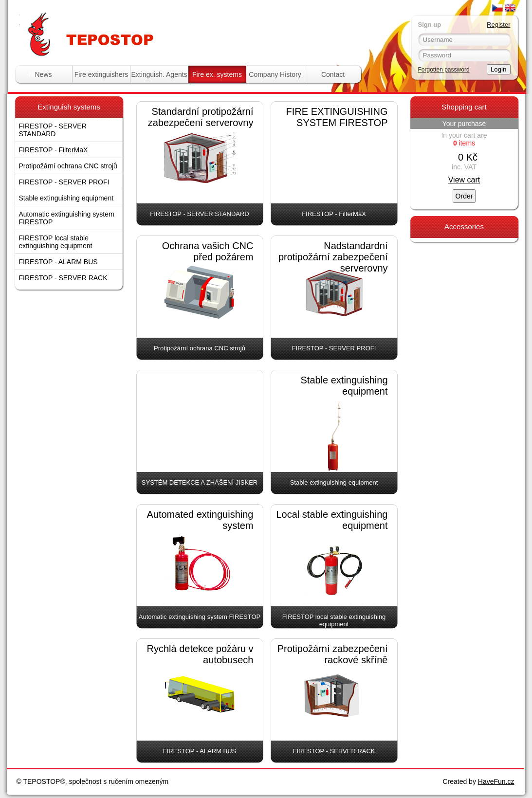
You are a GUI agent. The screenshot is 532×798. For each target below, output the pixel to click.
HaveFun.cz (496, 781)
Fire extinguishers (101, 74)
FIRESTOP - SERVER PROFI (64, 182)
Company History (275, 74)
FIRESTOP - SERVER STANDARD (53, 130)
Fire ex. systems (217, 74)
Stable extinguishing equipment (66, 198)
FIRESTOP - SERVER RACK (63, 278)
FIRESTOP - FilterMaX (54, 150)
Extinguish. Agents (159, 74)
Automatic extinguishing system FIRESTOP (67, 218)
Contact (333, 74)
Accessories (464, 227)
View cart (464, 180)
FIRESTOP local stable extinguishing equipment (56, 242)
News (43, 74)
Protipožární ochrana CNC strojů (68, 166)
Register (498, 25)
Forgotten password (444, 70)
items (464, 143)
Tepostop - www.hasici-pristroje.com (138, 19)
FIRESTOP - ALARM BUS (58, 262)
